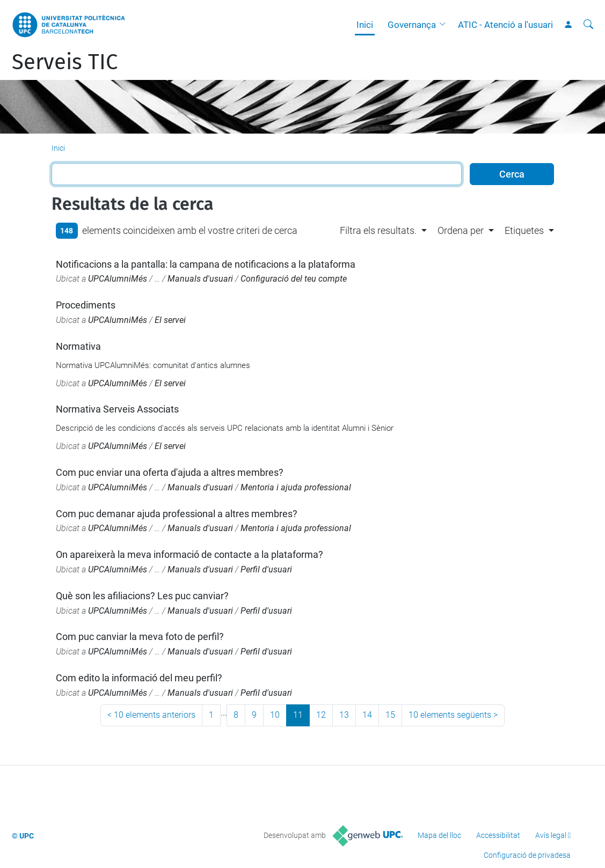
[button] (445, 25)
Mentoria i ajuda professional (296, 487)
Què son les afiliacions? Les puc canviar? (142, 596)
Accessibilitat (498, 835)
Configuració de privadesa (527, 855)
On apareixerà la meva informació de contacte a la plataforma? (189, 554)
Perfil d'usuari (266, 569)
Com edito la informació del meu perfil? (139, 678)
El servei (170, 320)
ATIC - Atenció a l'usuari (505, 25)
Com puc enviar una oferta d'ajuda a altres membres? (170, 472)
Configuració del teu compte (294, 279)
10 (275, 715)
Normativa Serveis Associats (117, 409)
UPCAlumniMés (118, 279)
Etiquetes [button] (524, 230)
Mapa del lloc (439, 835)
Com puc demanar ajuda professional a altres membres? (177, 514)
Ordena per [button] (461, 230)
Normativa (78, 346)
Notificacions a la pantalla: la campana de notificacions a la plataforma (206, 264)
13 (344, 715)
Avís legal (551, 835)
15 (390, 715)
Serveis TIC (65, 62)
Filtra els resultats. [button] (378, 230)
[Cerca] (588, 25)
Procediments (86, 305)
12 (321, 715)
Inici (365, 25)
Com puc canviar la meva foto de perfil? (140, 637)
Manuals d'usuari (200, 279)
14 (367, 715)
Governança (412, 25)
